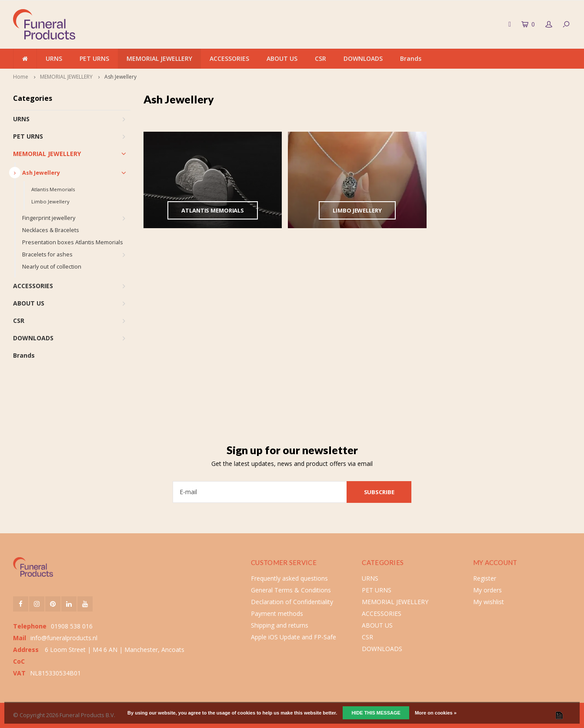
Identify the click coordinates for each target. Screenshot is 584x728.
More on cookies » (436, 713)
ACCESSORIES (229, 58)
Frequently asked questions (289, 578)
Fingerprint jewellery (49, 218)
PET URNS (94, 58)
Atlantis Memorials (53, 189)
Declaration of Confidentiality (292, 602)
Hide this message (376, 713)
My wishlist (489, 602)
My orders (487, 590)
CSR (320, 58)
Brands (411, 58)
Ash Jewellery (120, 77)
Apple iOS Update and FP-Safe (294, 637)
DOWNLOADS (363, 58)
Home (21, 77)
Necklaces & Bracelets (51, 230)
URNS (54, 58)
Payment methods (277, 613)
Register (485, 578)
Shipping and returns (280, 625)
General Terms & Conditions (291, 590)
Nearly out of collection (52, 267)
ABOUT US (282, 58)
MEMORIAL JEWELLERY (159, 58)
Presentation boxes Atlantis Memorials (73, 242)
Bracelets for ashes (47, 254)
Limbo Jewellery (50, 201)
